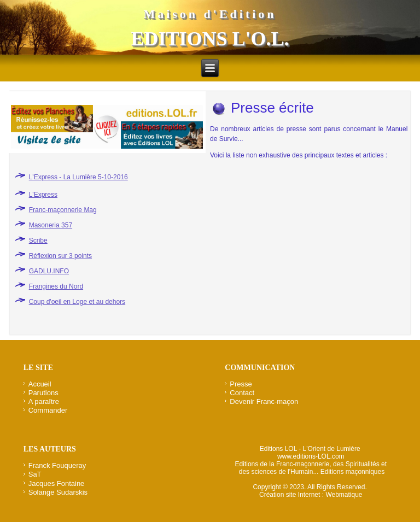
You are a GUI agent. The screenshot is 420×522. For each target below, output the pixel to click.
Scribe (38, 241)
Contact (242, 393)
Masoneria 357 (51, 225)
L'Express (43, 195)
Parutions (43, 393)
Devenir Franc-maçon (264, 401)
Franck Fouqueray (57, 465)
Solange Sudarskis (58, 492)
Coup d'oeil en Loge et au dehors (77, 302)
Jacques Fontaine (57, 483)
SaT (35, 474)
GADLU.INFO (49, 271)
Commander (48, 410)
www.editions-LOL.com (311, 456)
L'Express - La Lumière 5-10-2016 (78, 177)
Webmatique (344, 495)
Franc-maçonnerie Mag (63, 210)
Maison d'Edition (210, 14)
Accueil (40, 384)
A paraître (44, 401)
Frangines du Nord (56, 286)
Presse (241, 384)
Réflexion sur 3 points (60, 256)
